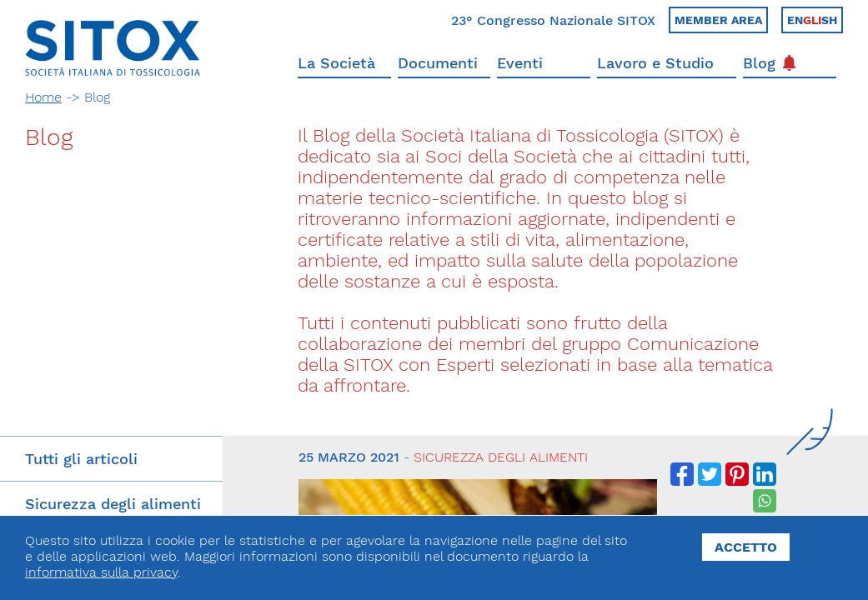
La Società (336, 63)
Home (43, 97)
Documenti (438, 63)
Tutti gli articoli (81, 459)
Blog (769, 63)
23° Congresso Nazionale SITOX (553, 20)
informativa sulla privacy (101, 572)
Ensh (812, 20)
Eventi (520, 63)
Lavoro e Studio (655, 63)
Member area (718, 20)
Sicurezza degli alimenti (113, 504)
